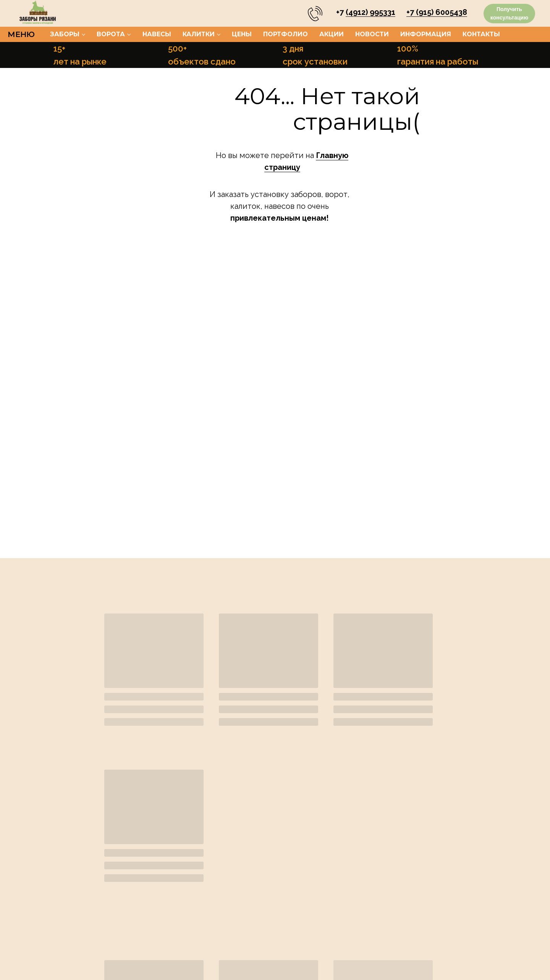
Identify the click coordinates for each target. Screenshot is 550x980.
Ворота (111, 34)
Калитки (199, 34)
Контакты (481, 34)
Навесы (157, 34)
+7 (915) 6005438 (437, 12)
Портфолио (286, 34)
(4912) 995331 (370, 12)
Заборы (65, 34)
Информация (426, 34)
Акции (332, 34)
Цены (242, 34)
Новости (372, 34)
